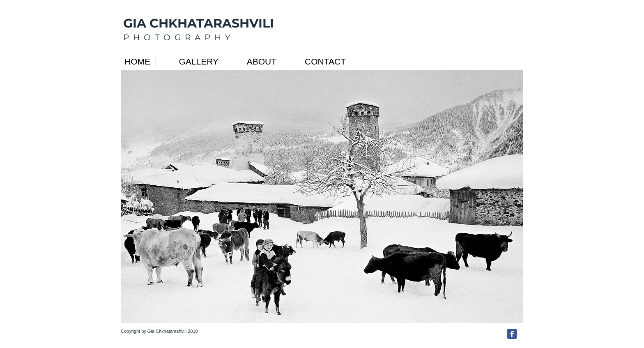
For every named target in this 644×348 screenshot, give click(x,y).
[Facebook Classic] (512, 334)
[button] (322, 197)
